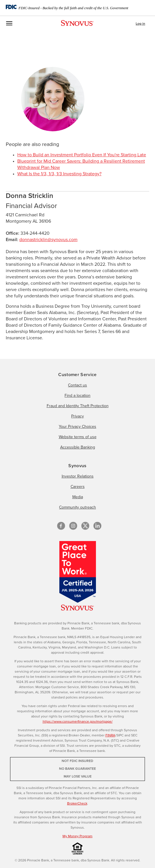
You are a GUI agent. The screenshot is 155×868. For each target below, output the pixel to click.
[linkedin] (97, 526)
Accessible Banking (78, 447)
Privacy (77, 416)
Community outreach (77, 507)
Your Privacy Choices (77, 427)
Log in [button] (140, 24)
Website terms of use (78, 437)
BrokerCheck (77, 804)
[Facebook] (61, 526)
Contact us (77, 385)
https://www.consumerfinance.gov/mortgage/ (78, 722)
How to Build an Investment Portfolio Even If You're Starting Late (82, 155)
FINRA (110, 736)
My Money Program (77, 836)
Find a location (77, 396)
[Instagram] (73, 526)
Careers (78, 487)
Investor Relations (78, 476)
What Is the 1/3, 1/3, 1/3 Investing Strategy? (59, 174)
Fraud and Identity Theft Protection (78, 406)
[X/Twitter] (85, 526)
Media (78, 497)
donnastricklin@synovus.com (48, 240)
